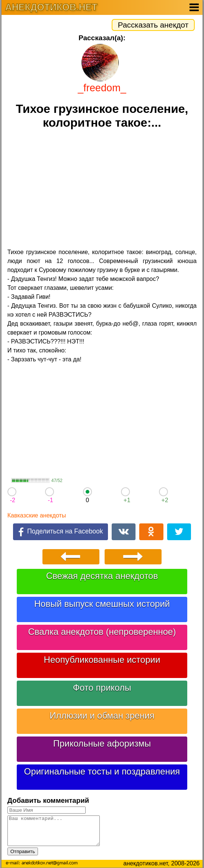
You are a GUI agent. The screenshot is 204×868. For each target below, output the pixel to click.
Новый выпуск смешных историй (102, 604)
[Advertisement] (102, 190)
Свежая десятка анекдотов (102, 576)
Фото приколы (102, 688)
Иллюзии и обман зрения (102, 715)
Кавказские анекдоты (37, 515)
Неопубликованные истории (102, 660)
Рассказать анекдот (153, 25)
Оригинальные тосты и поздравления (102, 771)
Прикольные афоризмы (102, 743)
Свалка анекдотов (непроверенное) (102, 632)
